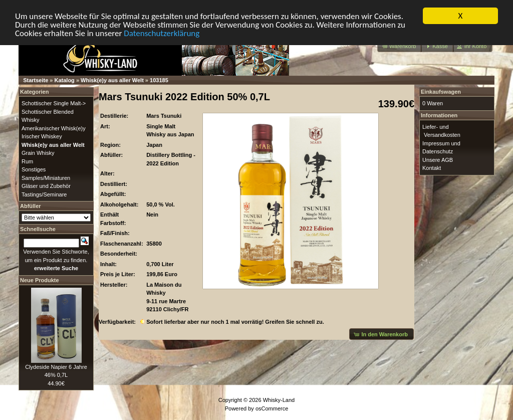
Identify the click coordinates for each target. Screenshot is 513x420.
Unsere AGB (438, 159)
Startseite (36, 80)
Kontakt (432, 168)
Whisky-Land (279, 400)
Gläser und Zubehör (46, 186)
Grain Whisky (38, 153)
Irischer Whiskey (42, 136)
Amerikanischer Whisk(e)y (54, 128)
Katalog (65, 80)
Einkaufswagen (441, 92)
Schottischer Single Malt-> (54, 103)
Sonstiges (34, 169)
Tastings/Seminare (44, 194)
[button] (400, 46)
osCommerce (272, 408)
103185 (159, 80)
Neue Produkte (40, 280)
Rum (27, 161)
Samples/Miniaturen (46, 177)
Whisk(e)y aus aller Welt (112, 80)
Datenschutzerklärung (162, 33)
